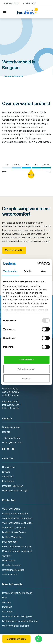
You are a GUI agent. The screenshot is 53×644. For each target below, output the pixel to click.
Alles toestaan (27, 360)
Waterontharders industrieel (17, 518)
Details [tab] (27, 271)
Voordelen (8, 612)
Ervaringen (8, 481)
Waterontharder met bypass (17, 616)
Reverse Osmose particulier (17, 546)
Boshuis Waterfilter (12, 537)
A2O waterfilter (10, 574)
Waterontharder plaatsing (16, 626)
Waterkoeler (9, 560)
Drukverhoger (10, 542)
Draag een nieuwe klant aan (17, 593)
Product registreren (13, 486)
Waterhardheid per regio (15, 490)
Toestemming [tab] (10, 271)
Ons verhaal (9, 467)
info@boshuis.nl (12, 3)
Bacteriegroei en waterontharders (20, 621)
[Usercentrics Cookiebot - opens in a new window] (38, 263)
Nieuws (6, 472)
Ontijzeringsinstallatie (13, 570)
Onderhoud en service (14, 528)
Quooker (7, 556)
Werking (7, 602)
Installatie (7, 607)
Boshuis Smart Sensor (14, 532)
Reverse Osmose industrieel (17, 551)
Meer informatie (14, 250)
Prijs (4, 598)
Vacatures (7, 476)
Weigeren (26, 378)
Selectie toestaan (26, 369)
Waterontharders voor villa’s (17, 523)
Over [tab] (44, 271)
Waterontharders (11, 509)
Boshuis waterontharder (15, 514)
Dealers (6, 432)
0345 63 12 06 (29, 3)
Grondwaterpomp (12, 565)
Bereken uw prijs (16, 639)
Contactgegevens (11, 427)
